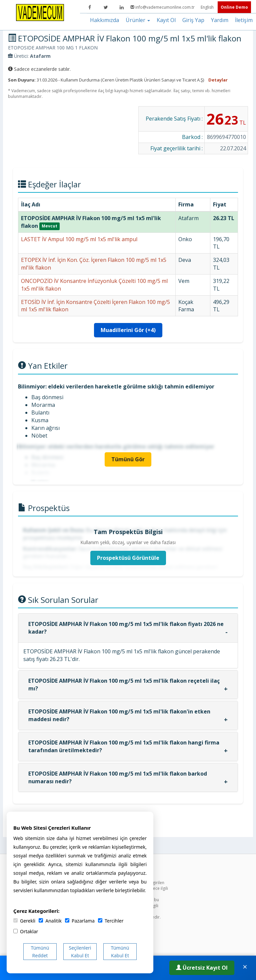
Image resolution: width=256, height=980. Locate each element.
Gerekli (24, 921)
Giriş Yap (193, 20)
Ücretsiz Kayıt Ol (202, 968)
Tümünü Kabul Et (120, 952)
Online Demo (234, 7)
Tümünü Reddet (40, 952)
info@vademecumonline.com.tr (163, 7)
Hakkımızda (104, 20)
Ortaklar (26, 931)
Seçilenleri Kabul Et (80, 952)
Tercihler (111, 921)
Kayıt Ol (166, 20)
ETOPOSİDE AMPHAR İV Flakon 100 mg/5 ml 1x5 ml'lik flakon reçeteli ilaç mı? (124, 685)
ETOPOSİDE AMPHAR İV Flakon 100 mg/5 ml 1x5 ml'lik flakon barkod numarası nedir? (118, 777)
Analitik (50, 921)
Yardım (220, 20)
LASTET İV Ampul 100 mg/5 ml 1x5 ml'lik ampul (79, 239)
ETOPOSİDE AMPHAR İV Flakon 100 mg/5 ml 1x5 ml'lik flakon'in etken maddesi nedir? (119, 715)
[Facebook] (90, 7)
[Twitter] (106, 7)
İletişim (244, 20)
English (208, 7)
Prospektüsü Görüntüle (128, 558)
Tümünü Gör (128, 459)
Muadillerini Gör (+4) (128, 330)
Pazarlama (80, 921)
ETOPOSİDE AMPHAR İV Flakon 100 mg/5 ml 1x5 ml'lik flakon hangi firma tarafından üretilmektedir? (124, 746)
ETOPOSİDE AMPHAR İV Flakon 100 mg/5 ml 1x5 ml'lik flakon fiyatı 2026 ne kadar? (126, 628)
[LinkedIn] (122, 7)
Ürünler (138, 20)
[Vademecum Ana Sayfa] (40, 12)
